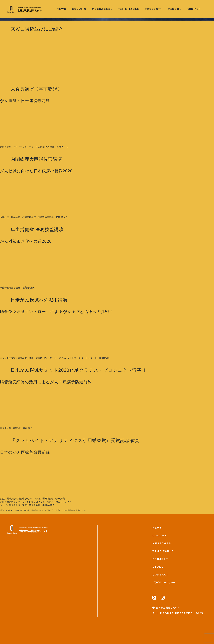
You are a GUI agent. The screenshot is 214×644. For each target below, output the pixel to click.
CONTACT (194, 9)
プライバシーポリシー (164, 582)
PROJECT (160, 559)
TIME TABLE (163, 551)
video (175, 9)
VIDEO (158, 567)
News (61, 9)
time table (129, 9)
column (79, 9)
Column (160, 536)
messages (102, 9)
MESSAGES (162, 543)
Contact (160, 575)
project (154, 9)
